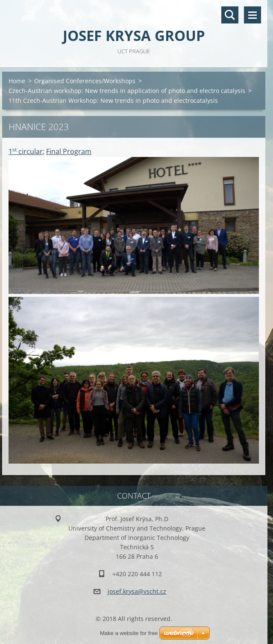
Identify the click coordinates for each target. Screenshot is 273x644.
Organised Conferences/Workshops (85, 81)
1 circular (26, 151)
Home (17, 81)
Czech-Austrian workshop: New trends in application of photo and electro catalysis (127, 91)
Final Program (69, 151)
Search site (230, 15)
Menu (252, 15)
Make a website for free (129, 633)
